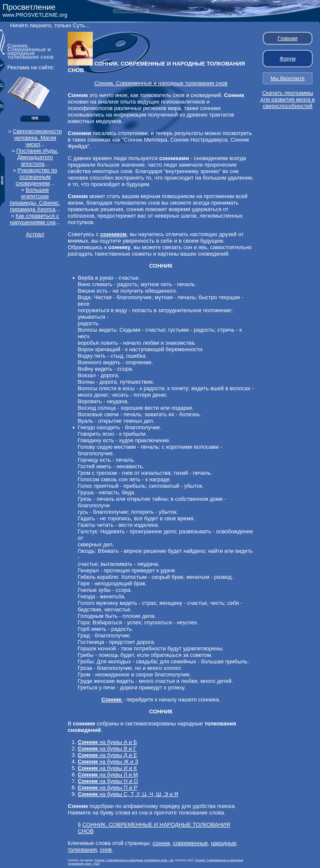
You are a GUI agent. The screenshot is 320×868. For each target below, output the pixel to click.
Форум (288, 58)
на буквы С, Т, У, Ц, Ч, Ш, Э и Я (128, 794)
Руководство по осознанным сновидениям (36, 177)
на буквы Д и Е (107, 755)
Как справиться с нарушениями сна (34, 219)
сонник (161, 843)
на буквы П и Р (107, 788)
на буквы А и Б (107, 742)
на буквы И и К (107, 768)
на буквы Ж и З (108, 762)
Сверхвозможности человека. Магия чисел (37, 138)
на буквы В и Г (107, 749)
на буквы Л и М (108, 775)
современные (190, 843)
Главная (287, 38)
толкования (82, 850)
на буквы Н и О (108, 781)
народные (224, 843)
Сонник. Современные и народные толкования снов (161, 83)
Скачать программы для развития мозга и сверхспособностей (288, 99)
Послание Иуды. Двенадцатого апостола (37, 157)
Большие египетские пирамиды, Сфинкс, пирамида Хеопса (35, 199)
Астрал (35, 234)
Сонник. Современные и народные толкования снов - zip (134, 860)
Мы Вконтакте (288, 78)
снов (106, 850)
